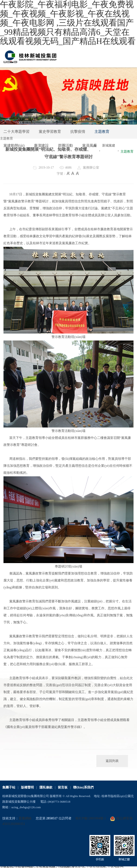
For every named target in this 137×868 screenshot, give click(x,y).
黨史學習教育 (50, 132)
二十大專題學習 (16, 132)
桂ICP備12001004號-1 (91, 818)
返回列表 (112, 761)
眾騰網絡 (25, 818)
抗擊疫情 (78, 132)
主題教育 (102, 132)
